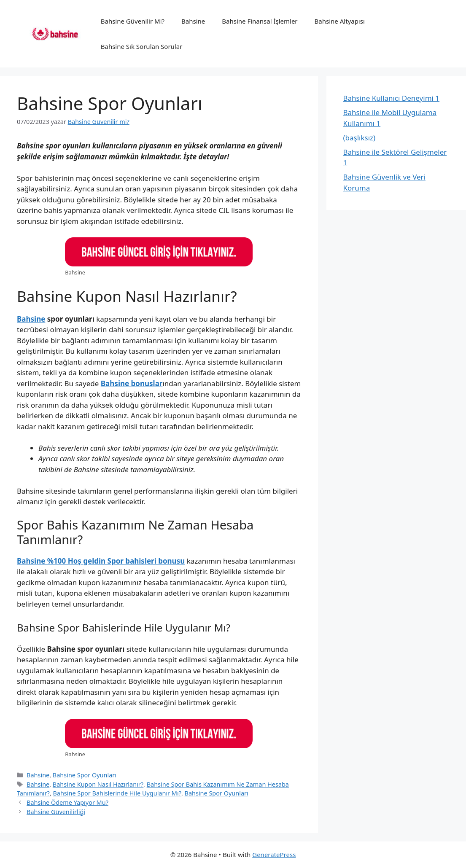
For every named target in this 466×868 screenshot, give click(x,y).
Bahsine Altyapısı (340, 21)
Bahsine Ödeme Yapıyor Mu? (67, 802)
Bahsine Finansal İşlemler (260, 21)
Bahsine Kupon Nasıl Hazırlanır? (98, 784)
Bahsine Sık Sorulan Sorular (142, 46)
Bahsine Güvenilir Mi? (133, 21)
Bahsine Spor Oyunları (85, 775)
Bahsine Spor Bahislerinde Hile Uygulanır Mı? (117, 793)
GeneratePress (274, 855)
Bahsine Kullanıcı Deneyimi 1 (392, 98)
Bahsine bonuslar (132, 383)
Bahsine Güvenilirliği (56, 812)
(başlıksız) (360, 138)
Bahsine (193, 21)
